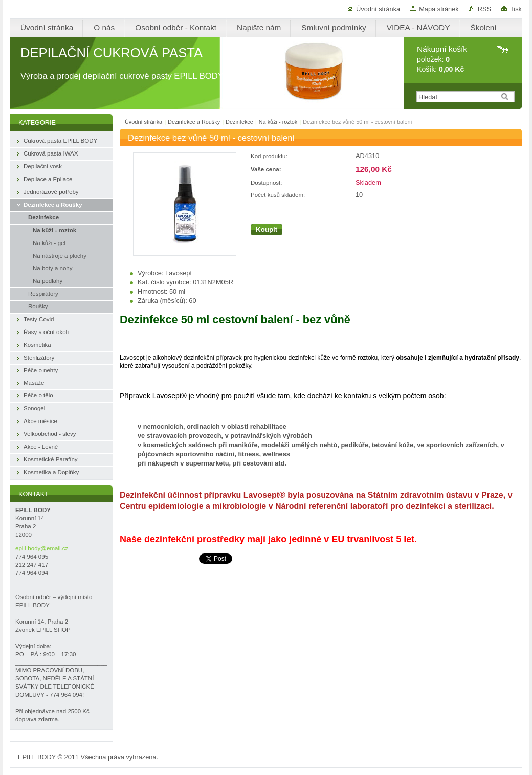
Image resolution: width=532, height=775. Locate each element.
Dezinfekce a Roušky (194, 122)
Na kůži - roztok (278, 122)
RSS (484, 9)
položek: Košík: (442, 59)
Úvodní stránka (378, 9)
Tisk (516, 9)
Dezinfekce (239, 122)
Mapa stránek (439, 9)
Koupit (267, 229)
